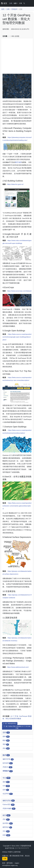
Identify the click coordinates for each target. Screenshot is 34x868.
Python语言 (9, 805)
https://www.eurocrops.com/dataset (19, 291)
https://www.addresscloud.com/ (18, 667)
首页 (4, 3)
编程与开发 (8, 759)
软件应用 (8, 763)
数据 (6, 740)
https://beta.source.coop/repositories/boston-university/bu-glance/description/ (17, 506)
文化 (6, 831)
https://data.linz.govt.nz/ (15, 184)
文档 (11, 3)
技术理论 (8, 823)
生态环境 (8, 794)
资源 (6, 744)
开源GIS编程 (9, 809)
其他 (6, 748)
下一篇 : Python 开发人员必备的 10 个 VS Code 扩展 (17, 727)
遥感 (6, 782)
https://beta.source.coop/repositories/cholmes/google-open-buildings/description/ (17, 337)
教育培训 (7, 827)
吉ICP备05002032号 (22, 848)
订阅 (5, 859)
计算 (20, 3)
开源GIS (7, 767)
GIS (6, 786)
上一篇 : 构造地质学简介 (10, 723)
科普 (6, 835)
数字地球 (18, 162)
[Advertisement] (17, 57)
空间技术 (14, 9)
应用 (6, 790)
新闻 (6, 737)
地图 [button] (15, 3)
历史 (6, 819)
